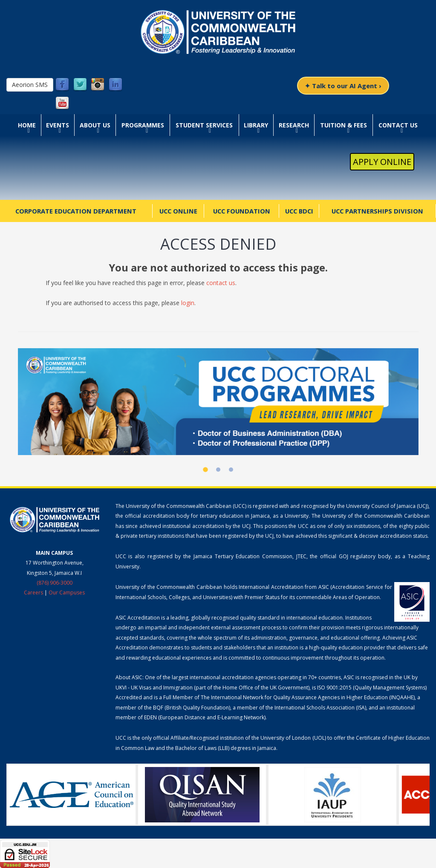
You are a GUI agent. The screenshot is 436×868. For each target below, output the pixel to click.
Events (58, 125)
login (188, 303)
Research (294, 125)
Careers (33, 593)
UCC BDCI (299, 211)
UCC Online (178, 211)
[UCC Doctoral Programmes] (218, 402)
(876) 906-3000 (55, 583)
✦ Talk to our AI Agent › (343, 86)
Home (27, 125)
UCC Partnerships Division (377, 211)
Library (256, 125)
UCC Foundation (242, 211)
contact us (221, 283)
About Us (95, 125)
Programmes (143, 125)
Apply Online (382, 162)
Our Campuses (67, 593)
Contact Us (398, 125)
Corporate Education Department (76, 211)
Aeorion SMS (30, 85)
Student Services (204, 125)
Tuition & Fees (344, 125)
